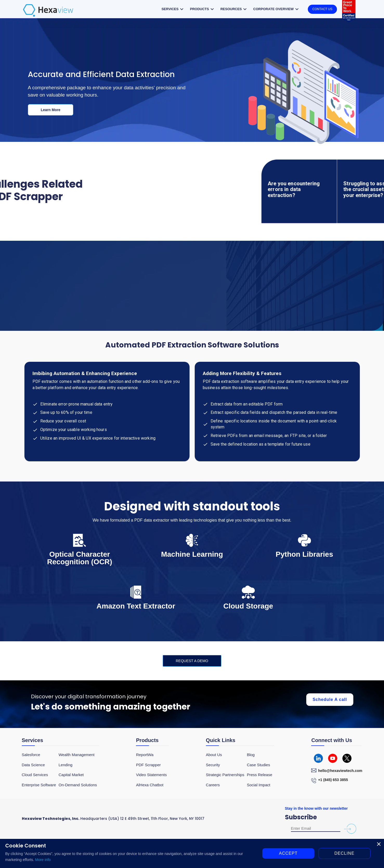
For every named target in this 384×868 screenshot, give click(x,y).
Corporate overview (277, 9)
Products (203, 9)
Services (173, 9)
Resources (234, 9)
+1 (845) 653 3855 (333, 780)
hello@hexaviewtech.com (340, 771)
